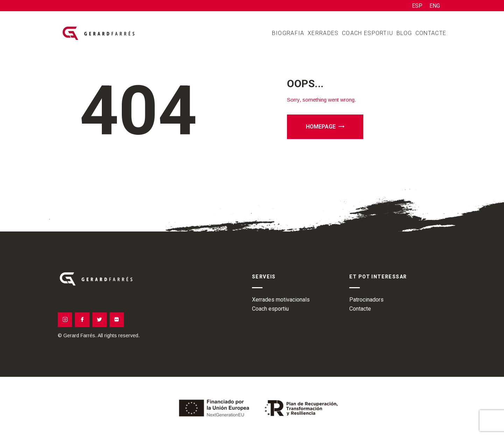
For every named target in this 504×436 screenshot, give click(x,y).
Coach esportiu (270, 309)
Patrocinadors (366, 300)
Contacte (360, 309)
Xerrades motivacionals (281, 300)
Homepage (321, 127)
